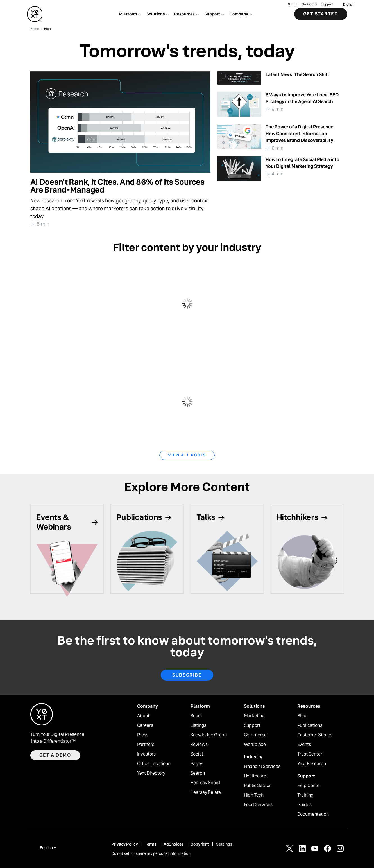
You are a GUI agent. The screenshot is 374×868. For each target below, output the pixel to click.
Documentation (313, 814)
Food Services (258, 805)
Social (197, 754)
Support (327, 4)
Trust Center (310, 754)
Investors (147, 754)
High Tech (254, 795)
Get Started (321, 14)
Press (143, 735)
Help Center (309, 786)
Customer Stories (315, 735)
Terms (150, 844)
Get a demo (55, 755)
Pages (197, 764)
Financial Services (262, 767)
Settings (224, 844)
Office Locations (154, 764)
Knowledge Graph (209, 735)
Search (198, 773)
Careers (145, 725)
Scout (196, 716)
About (143, 716)
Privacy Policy (124, 844)
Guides (304, 805)
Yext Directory (151, 773)
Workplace (255, 745)
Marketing (254, 716)
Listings (199, 725)
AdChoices (174, 844)
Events (304, 745)
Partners (146, 745)
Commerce (255, 735)
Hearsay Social (206, 783)
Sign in (292, 4)
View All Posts (187, 455)
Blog (302, 716)
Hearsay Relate (206, 792)
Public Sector (257, 786)
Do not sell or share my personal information (151, 853)
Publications (310, 725)
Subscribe (187, 675)
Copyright (200, 844)
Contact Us (310, 4)
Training (306, 795)
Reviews (199, 745)
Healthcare (255, 776)
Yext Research (312, 764)
